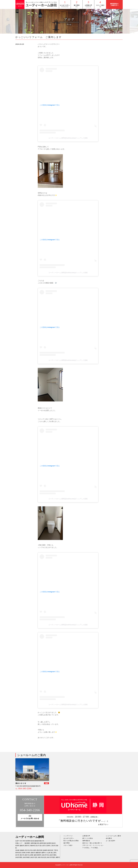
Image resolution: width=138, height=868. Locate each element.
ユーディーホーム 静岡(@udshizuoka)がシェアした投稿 (68, 138)
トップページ (68, 836)
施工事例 (77, 5)
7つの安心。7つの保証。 (91, 848)
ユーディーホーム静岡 (30, 837)
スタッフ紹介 (100, 5)
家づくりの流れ (88, 838)
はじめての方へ (65, 5)
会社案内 (109, 838)
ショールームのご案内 (113, 836)
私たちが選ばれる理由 (71, 841)
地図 (46, 783)
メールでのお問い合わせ (30, 818)
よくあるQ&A (111, 841)
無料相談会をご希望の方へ (114, 5)
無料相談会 (86, 841)
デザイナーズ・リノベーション (93, 845)
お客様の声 (88, 5)
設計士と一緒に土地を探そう (92, 843)
